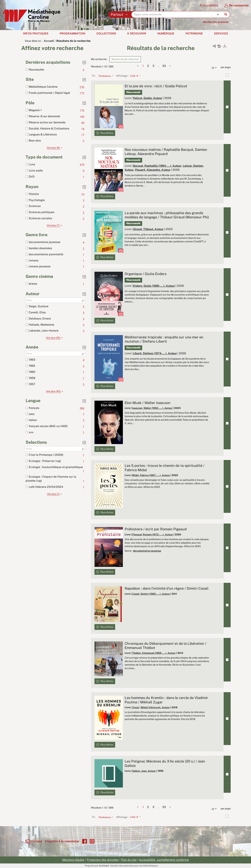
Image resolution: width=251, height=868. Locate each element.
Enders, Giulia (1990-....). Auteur (154, 286)
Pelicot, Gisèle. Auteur (148, 98)
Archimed (104, 866)
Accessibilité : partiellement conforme (164, 860)
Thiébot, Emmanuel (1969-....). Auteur (154, 653)
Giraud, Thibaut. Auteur (148, 229)
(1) (55, 494)
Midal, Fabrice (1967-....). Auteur (151, 475)
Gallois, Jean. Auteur (144, 771)
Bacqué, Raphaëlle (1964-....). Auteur (157, 166)
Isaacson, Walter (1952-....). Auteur (152, 408)
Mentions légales (73, 860)
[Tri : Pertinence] (105, 76)
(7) (55, 225)
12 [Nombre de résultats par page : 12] (215, 67)
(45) (55, 391)
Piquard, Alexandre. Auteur (153, 170)
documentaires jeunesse (147, 551)
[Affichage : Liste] (136, 76)
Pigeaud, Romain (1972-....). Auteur (153, 535)
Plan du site (129, 860)
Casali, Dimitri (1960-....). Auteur (151, 594)
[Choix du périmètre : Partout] (120, 15)
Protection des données (103, 860)
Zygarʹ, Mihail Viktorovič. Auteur (151, 707)
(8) (55, 148)
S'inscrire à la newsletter (62, 841)
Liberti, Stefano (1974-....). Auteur (155, 353)
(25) (55, 338)
